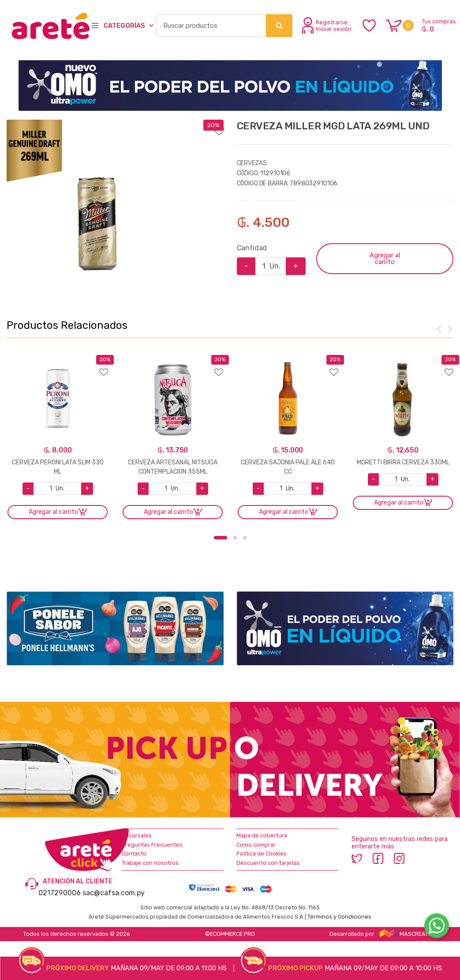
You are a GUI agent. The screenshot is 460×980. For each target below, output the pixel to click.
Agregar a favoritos (115, 125)
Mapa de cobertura (262, 835)
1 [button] (221, 538)
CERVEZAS (252, 163)
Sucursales (137, 835)
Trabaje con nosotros (150, 863)
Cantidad (252, 248)
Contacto (134, 854)
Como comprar (256, 845)
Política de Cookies (262, 854)
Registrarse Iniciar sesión (327, 26)
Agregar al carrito (385, 258)
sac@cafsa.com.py (114, 893)
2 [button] (235, 538)
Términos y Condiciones (339, 917)
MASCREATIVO (408, 934)
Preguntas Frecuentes (152, 845)
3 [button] (245, 538)
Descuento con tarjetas (268, 863)
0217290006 (60, 893)
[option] (97, 210)
